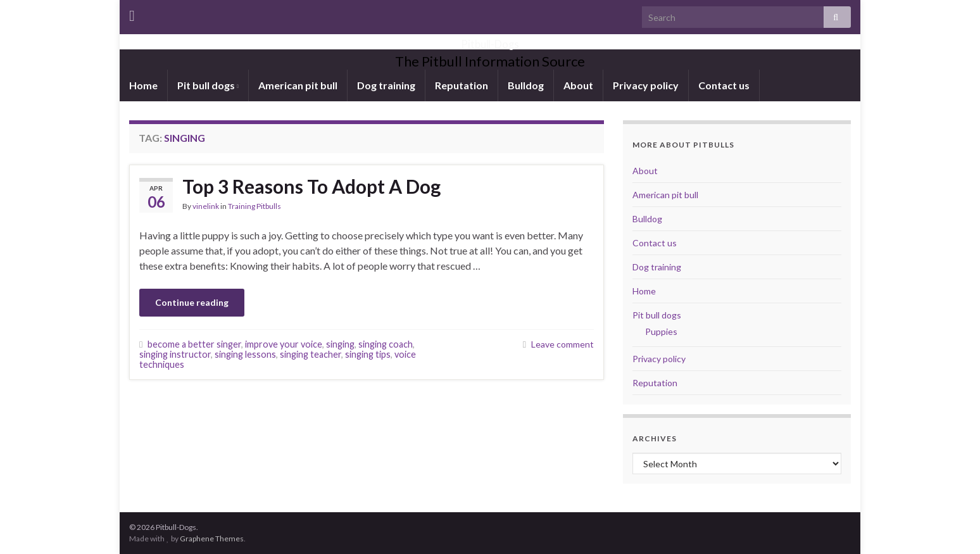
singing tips (368, 354)
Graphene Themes (212, 538)
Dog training (386, 85)
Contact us (724, 85)
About (578, 85)
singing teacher (311, 354)
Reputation (462, 85)
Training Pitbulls (254, 206)
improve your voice (284, 344)
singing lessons (245, 354)
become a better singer (194, 344)
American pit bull (298, 85)
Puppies (661, 331)
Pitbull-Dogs (490, 40)
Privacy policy (646, 85)
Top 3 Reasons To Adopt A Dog (311, 186)
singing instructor (175, 354)
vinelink (206, 206)
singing (340, 344)
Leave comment (562, 344)
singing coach (386, 344)
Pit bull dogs (208, 85)
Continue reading (192, 302)
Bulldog (526, 85)
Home (143, 85)
